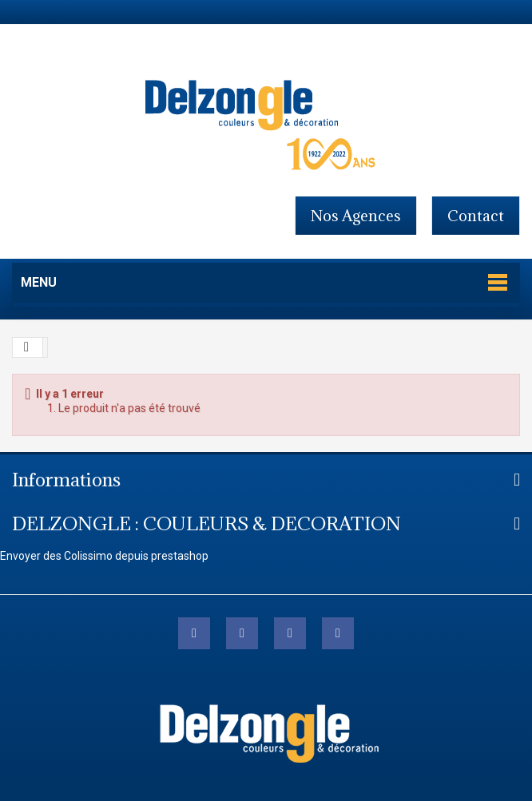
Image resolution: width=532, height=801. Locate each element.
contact (476, 216)
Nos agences (356, 216)
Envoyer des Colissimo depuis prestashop (104, 556)
